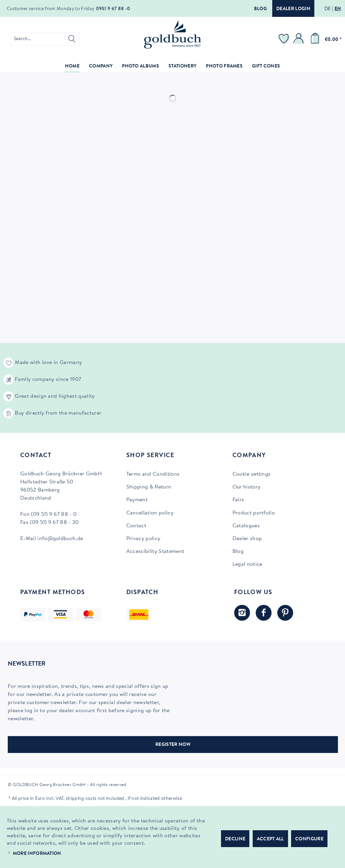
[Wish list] (285, 39)
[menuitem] (45, 39)
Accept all (270, 839)
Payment (137, 500)
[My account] (300, 39)
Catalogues (246, 526)
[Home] (72, 67)
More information (37, 854)
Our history (247, 487)
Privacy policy (143, 539)
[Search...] (45, 39)
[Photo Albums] (140, 67)
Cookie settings (252, 474)
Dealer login (293, 9)
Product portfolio (254, 513)
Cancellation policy (150, 513)
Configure (309, 839)
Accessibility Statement (155, 552)
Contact (136, 526)
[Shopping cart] (325, 39)
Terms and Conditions (153, 474)
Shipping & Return (149, 487)
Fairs (238, 500)
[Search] (72, 39)
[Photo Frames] (224, 67)
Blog (260, 9)
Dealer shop (247, 539)
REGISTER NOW (173, 745)
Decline (235, 839)
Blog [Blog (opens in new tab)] (238, 552)
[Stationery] (182, 67)
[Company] (101, 67)
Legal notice (247, 564)
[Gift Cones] (266, 67)
